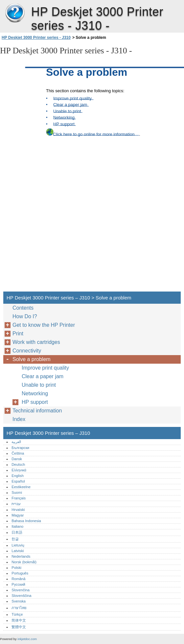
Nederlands (21, 556)
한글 (15, 539)
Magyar (18, 515)
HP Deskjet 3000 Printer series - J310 (36, 38)
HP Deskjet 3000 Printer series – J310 (15, 13)
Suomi (17, 492)
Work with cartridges (36, 342)
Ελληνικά (19, 470)
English (18, 476)
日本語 (17, 532)
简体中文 (19, 620)
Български (20, 448)
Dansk (17, 459)
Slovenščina (21, 596)
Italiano (17, 526)
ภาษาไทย (19, 608)
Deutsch (18, 464)
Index (19, 419)
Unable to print (39, 385)
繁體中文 (19, 627)
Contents (23, 308)
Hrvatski (18, 510)
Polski (16, 568)
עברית (16, 504)
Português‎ (20, 573)
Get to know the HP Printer (44, 325)
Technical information (37, 411)
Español (18, 481)
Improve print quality (45, 368)
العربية (16, 442)
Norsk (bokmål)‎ (24, 562)
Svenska (19, 601)
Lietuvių (18, 545)
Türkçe (17, 614)
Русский (18, 584)
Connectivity (27, 351)
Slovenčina (21, 590)
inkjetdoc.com (27, 639)
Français (19, 498)
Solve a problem (32, 359)
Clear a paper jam (43, 376)
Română (18, 579)
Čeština (18, 453)
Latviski (18, 551)
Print (18, 334)
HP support (35, 402)
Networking (35, 393)
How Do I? (25, 316)
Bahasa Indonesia (26, 521)
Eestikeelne (21, 487)
